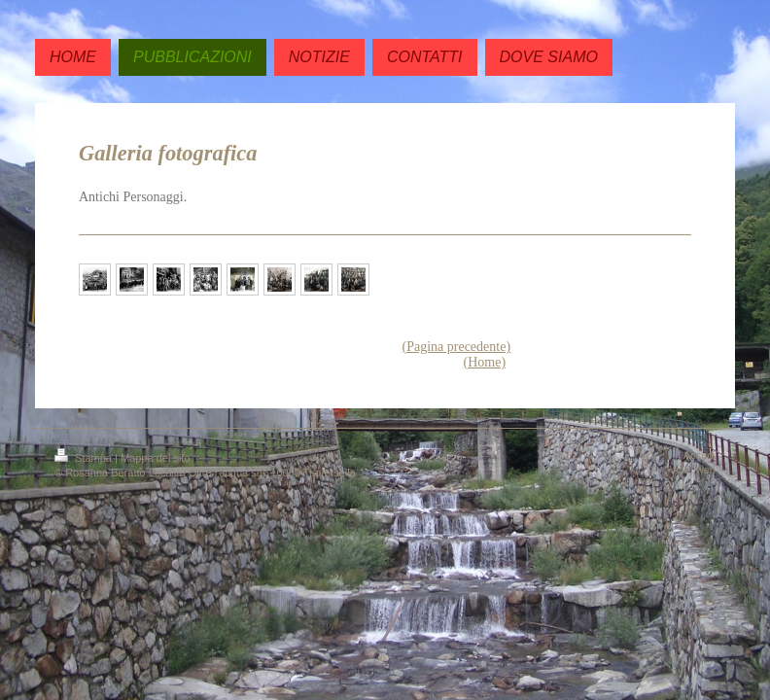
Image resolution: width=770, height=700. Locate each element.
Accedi (700, 455)
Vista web (693, 470)
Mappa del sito (156, 458)
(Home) (485, 362)
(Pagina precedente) (457, 347)
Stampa (85, 458)
